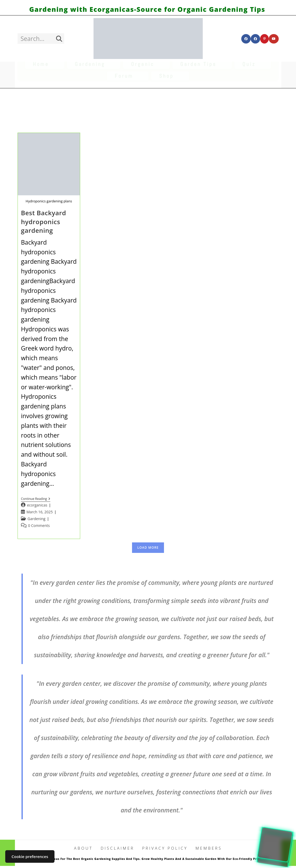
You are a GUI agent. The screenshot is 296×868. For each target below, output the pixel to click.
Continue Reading (36, 499)
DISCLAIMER (117, 848)
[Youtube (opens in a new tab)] (274, 39)
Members (209, 848)
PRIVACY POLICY (165, 848)
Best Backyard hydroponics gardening (43, 222)
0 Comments (39, 525)
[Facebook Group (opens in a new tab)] (255, 39)
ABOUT (84, 848)
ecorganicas (37, 505)
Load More (148, 548)
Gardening (36, 519)
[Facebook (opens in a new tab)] (246, 39)
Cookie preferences (30, 856)
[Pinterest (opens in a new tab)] (264, 39)
